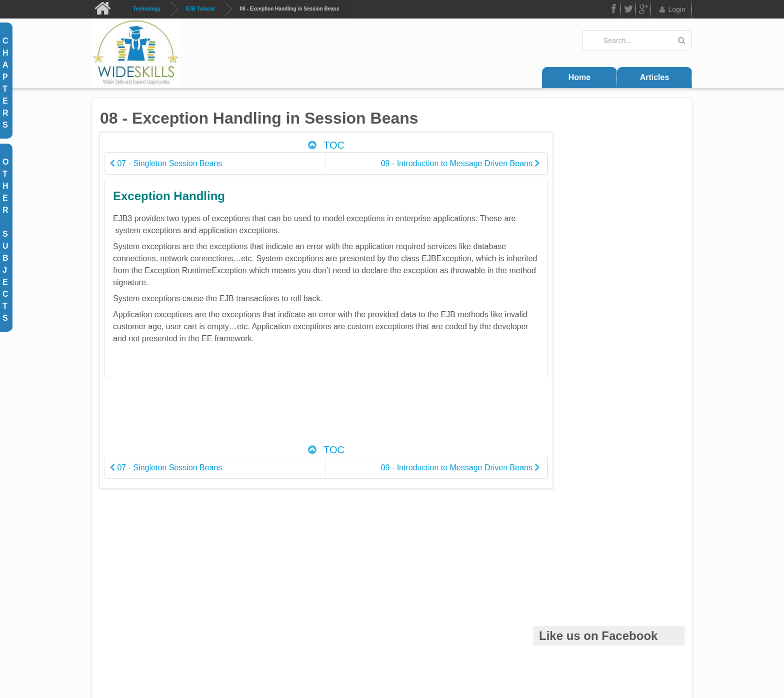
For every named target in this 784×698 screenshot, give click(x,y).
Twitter (628, 11)
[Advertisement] (310, 416)
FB (613, 11)
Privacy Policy (505, 637)
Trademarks (451, 637)
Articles (655, 77)
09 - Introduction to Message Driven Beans (428, 163)
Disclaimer (403, 637)
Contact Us (275, 637)
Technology (147, 9)
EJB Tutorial (200, 9)
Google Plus (643, 11)
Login (672, 10)
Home (579, 77)
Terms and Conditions (339, 637)
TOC (309, 145)
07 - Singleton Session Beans (166, 163)
